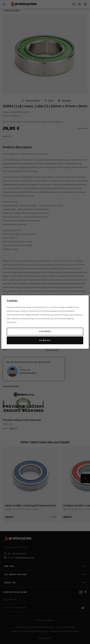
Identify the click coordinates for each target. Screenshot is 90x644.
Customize (45, 331)
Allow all (45, 340)
